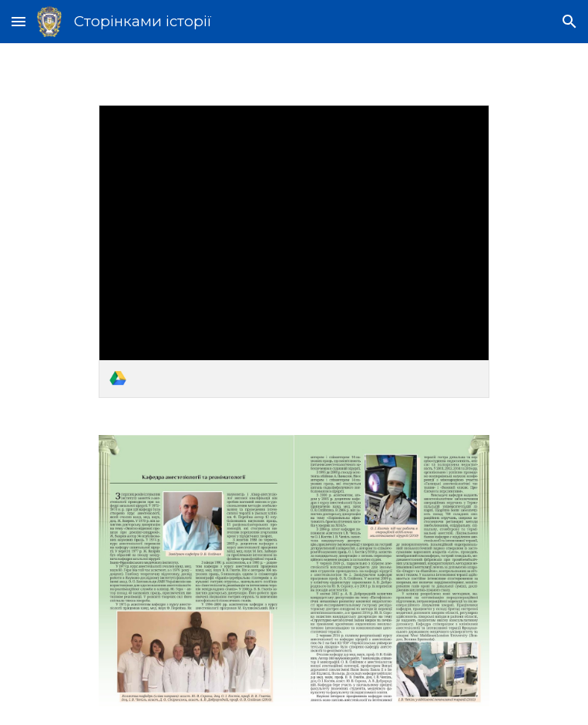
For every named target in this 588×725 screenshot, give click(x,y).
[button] (18, 21)
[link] (294, 251)
